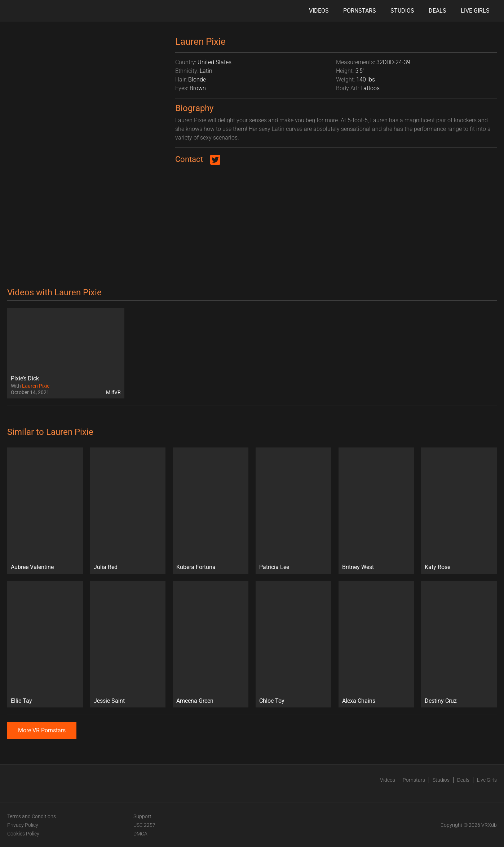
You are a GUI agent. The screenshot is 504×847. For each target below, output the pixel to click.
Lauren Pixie (36, 386)
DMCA (140, 834)
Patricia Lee (274, 567)
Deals (437, 11)
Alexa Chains (359, 701)
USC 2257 (144, 825)
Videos (319, 11)
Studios (402, 11)
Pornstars (360, 11)
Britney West (358, 567)
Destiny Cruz (441, 701)
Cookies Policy (23, 834)
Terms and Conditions (32, 816)
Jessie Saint (109, 701)
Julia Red (106, 567)
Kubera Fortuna (196, 567)
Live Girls (475, 11)
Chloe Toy (272, 701)
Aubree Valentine (32, 567)
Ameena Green (195, 701)
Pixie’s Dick (25, 378)
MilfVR (113, 392)
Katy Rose (437, 567)
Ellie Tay (21, 701)
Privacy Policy (23, 825)
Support (142, 816)
